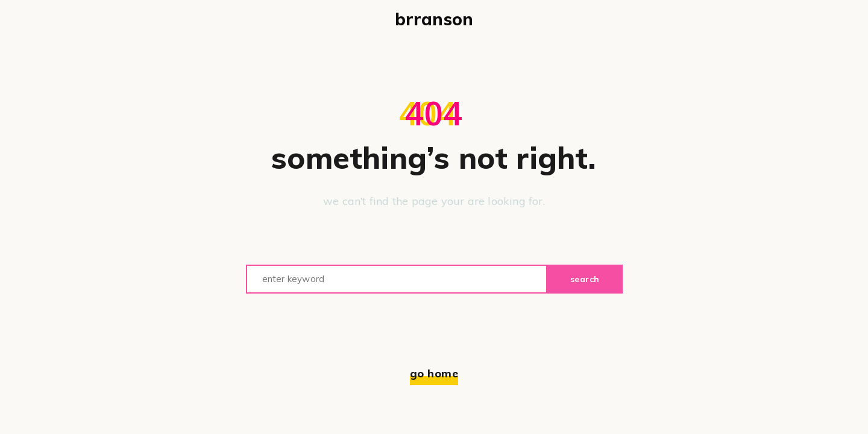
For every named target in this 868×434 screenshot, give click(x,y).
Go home (434, 373)
